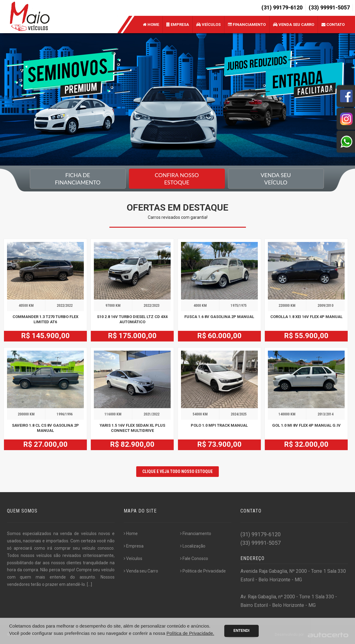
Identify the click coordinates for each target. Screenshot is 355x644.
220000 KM (287, 306)
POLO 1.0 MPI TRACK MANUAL (219, 425)
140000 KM (287, 414)
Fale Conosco (194, 558)
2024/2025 (239, 414)
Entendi (241, 631)
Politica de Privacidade (203, 571)
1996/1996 (65, 414)
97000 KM (113, 306)
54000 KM (200, 414)
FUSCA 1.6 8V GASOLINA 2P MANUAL (219, 317)
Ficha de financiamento (78, 179)
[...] (89, 584)
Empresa (178, 24)
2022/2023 (151, 306)
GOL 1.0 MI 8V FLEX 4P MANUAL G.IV (306, 425)
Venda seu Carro (294, 24)
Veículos (208, 24)
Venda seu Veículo (276, 179)
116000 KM (113, 414)
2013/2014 (325, 414)
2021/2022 (151, 414)
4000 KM (200, 306)
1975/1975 (239, 306)
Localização (193, 546)
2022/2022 (65, 306)
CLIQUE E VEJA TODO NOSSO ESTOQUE (177, 471)
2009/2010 (325, 306)
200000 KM (26, 414)
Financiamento (247, 24)
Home (151, 24)
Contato (333, 24)
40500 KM (26, 306)
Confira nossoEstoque (177, 179)
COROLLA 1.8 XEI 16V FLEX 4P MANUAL (306, 317)
